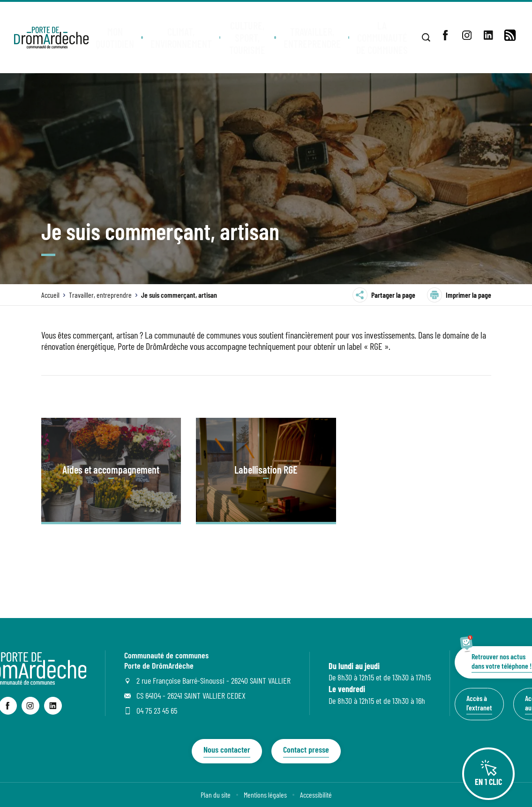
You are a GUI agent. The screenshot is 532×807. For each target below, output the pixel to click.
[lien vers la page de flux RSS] (510, 35)
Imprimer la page (459, 295)
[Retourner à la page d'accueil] (52, 38)
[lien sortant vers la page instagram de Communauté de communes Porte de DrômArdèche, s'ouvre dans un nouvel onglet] (30, 706)
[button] (117, 38)
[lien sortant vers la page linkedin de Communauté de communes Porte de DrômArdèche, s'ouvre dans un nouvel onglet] (53, 706)
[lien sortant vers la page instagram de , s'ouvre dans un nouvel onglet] (467, 35)
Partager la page (384, 295)
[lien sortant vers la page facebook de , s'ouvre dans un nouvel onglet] (445, 35)
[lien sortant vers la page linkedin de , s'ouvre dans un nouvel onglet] (488, 35)
